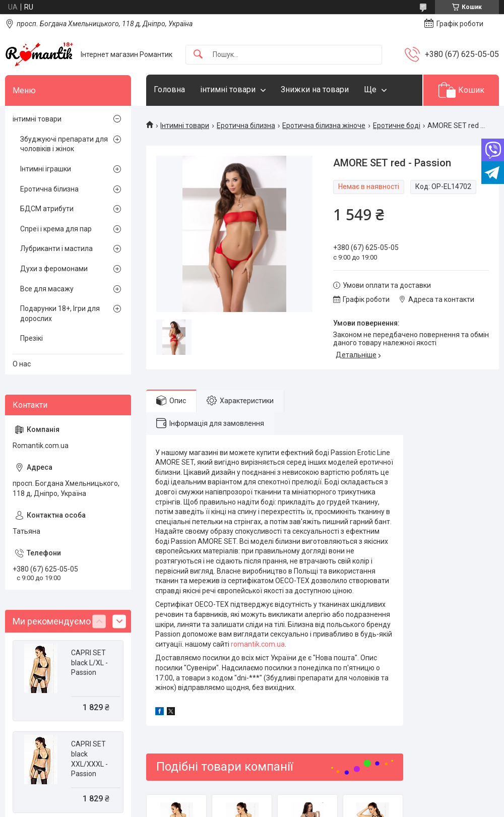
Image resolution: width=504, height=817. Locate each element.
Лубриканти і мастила (56, 248)
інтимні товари (228, 89)
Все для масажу (47, 289)
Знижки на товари (315, 89)
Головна (169, 89)
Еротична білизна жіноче (324, 125)
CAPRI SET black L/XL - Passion (89, 663)
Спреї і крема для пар (56, 229)
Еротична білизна (246, 125)
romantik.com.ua (258, 644)
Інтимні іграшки (46, 169)
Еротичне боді (397, 125)
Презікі (31, 338)
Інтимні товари (185, 125)
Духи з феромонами (54, 269)
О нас (22, 364)
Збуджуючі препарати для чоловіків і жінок (64, 144)
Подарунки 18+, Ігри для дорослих (60, 313)
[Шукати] (198, 55)
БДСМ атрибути (47, 209)
